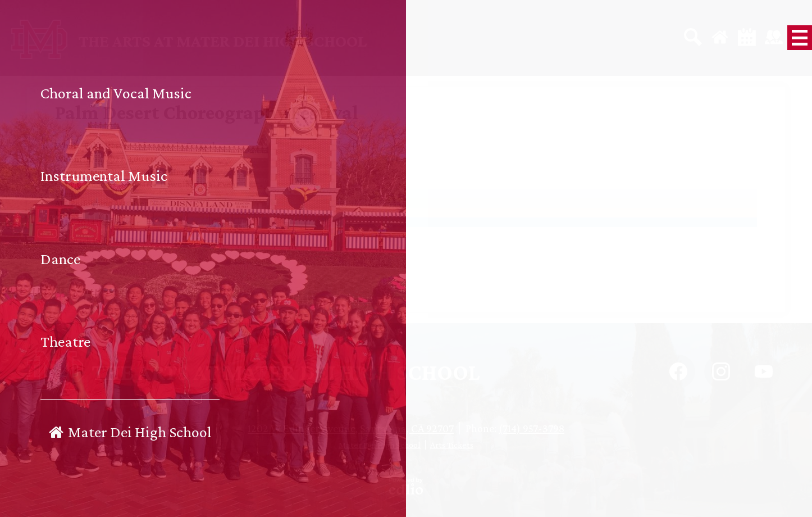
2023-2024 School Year (97, 222)
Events (68, 194)
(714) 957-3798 (532, 428)
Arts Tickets (452, 445)
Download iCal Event (200, 184)
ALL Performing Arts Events (106, 203)
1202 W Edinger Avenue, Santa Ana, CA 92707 (351, 428)
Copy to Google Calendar (102, 184)
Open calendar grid (187, 241)
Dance (67, 213)
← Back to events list (101, 241)
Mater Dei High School (380, 445)
